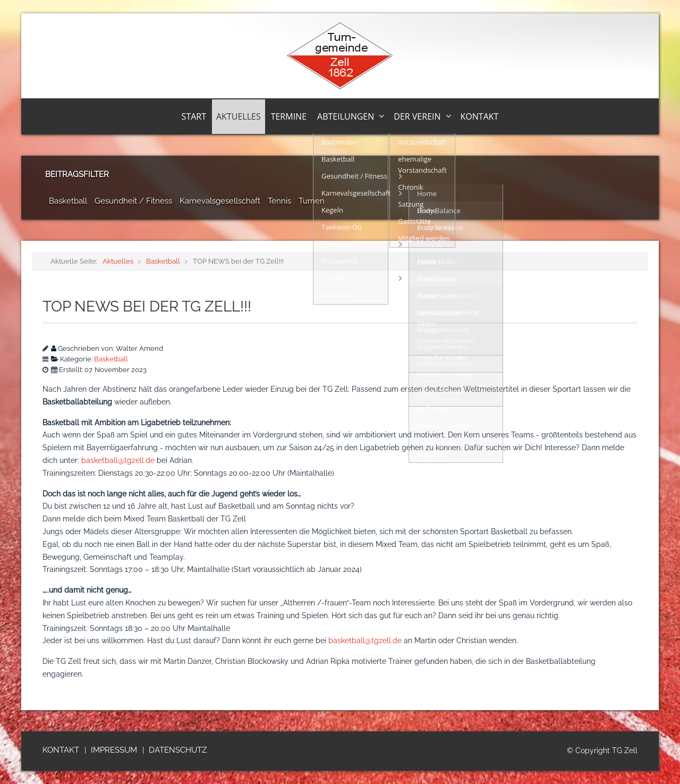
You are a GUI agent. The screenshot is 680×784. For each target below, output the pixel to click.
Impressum (114, 750)
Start (194, 116)
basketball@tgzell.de (118, 460)
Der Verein (417, 116)
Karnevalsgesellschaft (220, 201)
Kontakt (480, 116)
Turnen (312, 201)
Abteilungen (346, 116)
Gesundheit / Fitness (133, 201)
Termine (289, 116)
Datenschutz (178, 750)
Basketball (68, 201)
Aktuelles (239, 116)
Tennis (279, 201)
